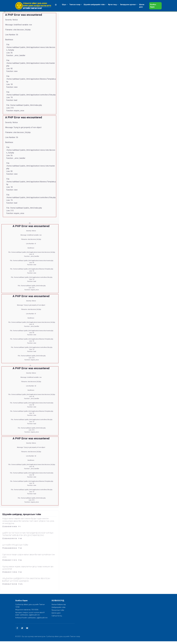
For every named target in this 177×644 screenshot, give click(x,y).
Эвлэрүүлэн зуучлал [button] (128, 5)
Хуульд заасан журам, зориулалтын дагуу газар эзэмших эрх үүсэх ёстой (28, 568)
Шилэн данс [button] (142, 6)
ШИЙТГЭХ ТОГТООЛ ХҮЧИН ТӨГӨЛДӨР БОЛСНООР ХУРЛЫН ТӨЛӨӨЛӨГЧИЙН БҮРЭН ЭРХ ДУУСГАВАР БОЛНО (28, 534)
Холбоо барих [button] (153, 6)
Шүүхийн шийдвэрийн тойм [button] (94, 5)
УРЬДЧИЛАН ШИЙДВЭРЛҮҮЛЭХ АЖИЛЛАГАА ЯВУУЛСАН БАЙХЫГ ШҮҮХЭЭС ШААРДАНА (26, 580)
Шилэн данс (56, 613)
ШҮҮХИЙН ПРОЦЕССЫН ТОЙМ (15, 545)
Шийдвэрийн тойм (58, 607)
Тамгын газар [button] (75, 5)
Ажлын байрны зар (59, 604)
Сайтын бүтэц (57, 616)
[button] (57, 5)
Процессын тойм (58, 610)
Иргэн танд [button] (112, 5)
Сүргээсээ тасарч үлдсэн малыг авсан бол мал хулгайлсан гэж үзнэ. (29, 556)
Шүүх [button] (64, 5)
